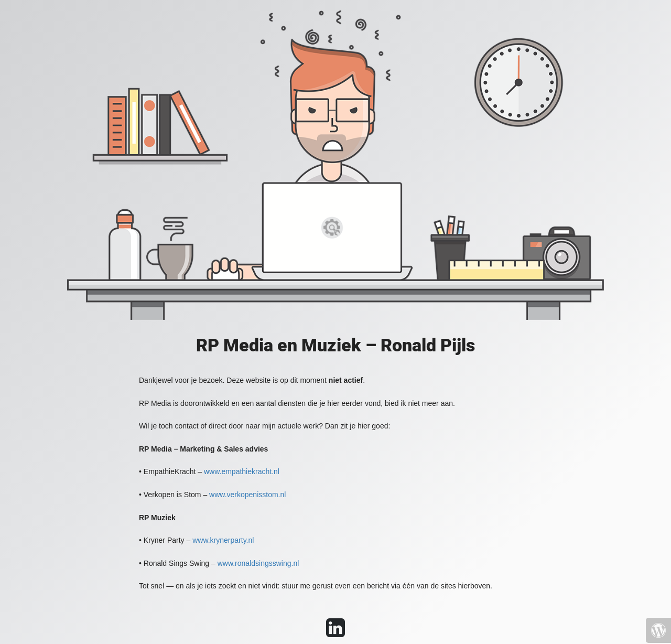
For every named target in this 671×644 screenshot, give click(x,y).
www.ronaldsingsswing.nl (258, 563)
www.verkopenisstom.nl (247, 495)
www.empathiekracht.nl (242, 471)
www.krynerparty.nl (223, 540)
